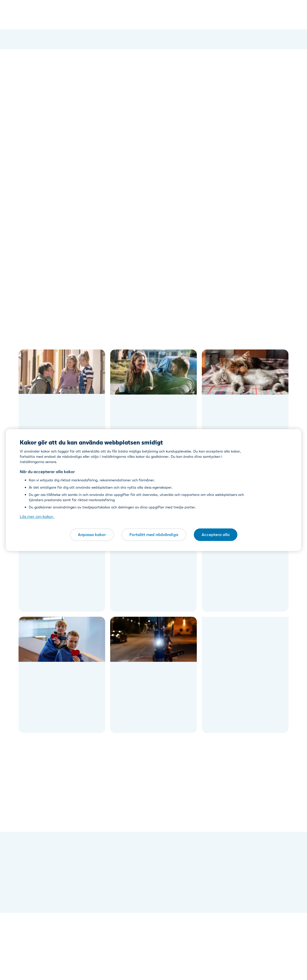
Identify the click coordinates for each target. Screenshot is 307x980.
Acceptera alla (216, 534)
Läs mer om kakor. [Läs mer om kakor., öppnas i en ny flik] (37, 516)
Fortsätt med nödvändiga (154, 534)
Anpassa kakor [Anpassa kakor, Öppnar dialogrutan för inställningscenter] (92, 534)
